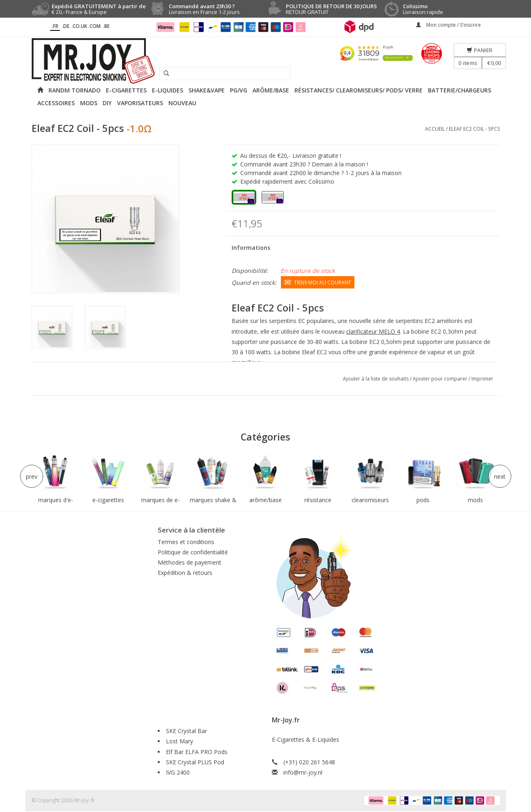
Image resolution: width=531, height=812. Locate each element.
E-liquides (168, 90)
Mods (89, 103)
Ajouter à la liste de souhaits (376, 379)
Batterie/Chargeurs (460, 90)
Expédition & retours (185, 573)
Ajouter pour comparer (441, 379)
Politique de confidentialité (193, 552)
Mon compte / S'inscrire (448, 25)
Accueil (435, 129)
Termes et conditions (186, 542)
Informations (251, 248)
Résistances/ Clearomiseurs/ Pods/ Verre (359, 90)
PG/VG (239, 90)
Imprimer (482, 379)
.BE (106, 26)
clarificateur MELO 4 (373, 331)
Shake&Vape (207, 90)
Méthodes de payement (190, 562)
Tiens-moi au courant (318, 282)
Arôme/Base (271, 90)
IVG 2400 (178, 772)
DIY (107, 103)
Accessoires (56, 103)
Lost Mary (179, 741)
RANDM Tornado (75, 90)
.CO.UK (79, 26)
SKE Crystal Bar (186, 731)
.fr (55, 26)
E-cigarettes (126, 90)
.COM (94, 26)
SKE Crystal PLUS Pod (195, 762)
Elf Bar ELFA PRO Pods (197, 752)
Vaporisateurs (140, 103)
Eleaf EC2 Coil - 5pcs (474, 129)
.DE (66, 26)
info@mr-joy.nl (303, 772)
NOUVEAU (182, 103)
